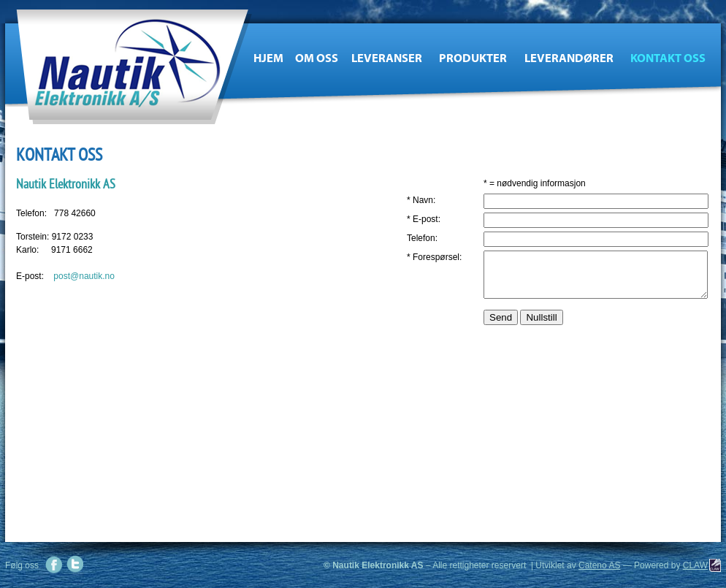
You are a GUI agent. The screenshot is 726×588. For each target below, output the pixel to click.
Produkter (473, 58)
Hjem (268, 58)
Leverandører (569, 58)
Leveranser (387, 58)
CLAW (695, 565)
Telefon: (422, 238)
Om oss (317, 58)
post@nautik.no (84, 276)
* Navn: (421, 200)
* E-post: (424, 219)
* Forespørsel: (434, 257)
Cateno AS (599, 565)
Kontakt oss (668, 58)
